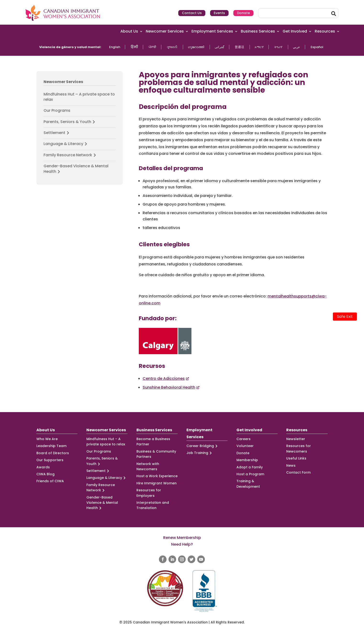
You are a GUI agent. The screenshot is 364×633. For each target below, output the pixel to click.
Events (219, 13)
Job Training (200, 453)
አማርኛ (259, 47)
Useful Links (296, 458)
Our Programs (57, 111)
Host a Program (250, 474)
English (115, 47)
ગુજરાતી (172, 47)
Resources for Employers (149, 493)
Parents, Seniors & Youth (70, 122)
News (291, 465)
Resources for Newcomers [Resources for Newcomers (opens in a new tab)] (299, 448)
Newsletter (296, 439)
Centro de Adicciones (164, 378)
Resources (325, 31)
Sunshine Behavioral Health (169, 387)
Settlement (57, 133)
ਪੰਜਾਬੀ (152, 47)
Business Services (258, 31)
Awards (43, 467)
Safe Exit (345, 316)
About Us (129, 31)
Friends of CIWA (50, 481)
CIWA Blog (45, 474)
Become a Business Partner (153, 442)
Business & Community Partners (156, 454)
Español (317, 47)
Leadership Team (51, 446)
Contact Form (298, 472)
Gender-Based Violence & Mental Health (76, 169)
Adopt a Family (250, 467)
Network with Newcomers (148, 466)
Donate (243, 13)
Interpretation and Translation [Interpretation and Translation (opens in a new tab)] (153, 505)
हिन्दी (134, 47)
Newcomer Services (165, 31)
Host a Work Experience (157, 476)
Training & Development (248, 484)
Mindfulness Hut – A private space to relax (79, 97)
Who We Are (47, 439)
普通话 (239, 47)
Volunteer (245, 446)
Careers (244, 439)
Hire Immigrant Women (157, 483)
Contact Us (192, 13)
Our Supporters (50, 460)
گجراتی (219, 47)
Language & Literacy (66, 144)
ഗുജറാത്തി (196, 47)
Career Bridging (203, 446)
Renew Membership (182, 538)
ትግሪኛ (278, 47)
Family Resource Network (70, 155)
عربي (297, 47)
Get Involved (295, 31)
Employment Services (212, 31)
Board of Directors (53, 453)
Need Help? (182, 544)
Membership (247, 460)
